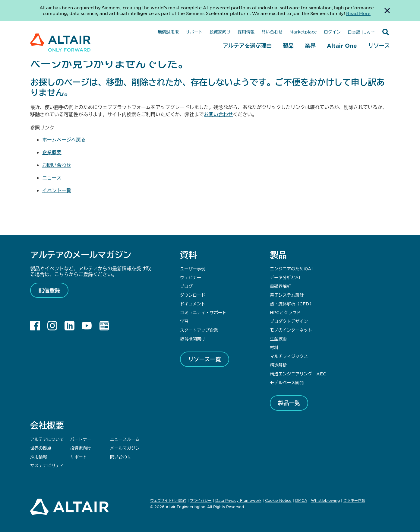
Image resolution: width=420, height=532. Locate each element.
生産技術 (278, 339)
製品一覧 (289, 403)
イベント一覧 (57, 190)
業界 (310, 46)
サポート (194, 32)
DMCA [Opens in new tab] (301, 500)
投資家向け (220, 32)
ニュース (52, 177)
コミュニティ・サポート (203, 312)
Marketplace (303, 32)
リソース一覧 (205, 359)
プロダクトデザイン (289, 321)
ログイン (332, 32)
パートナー (81, 439)
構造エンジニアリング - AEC (298, 374)
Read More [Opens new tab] (358, 13)
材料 (274, 347)
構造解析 (278, 365)
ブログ (186, 286)
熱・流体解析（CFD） (292, 304)
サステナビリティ (47, 465)
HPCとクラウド (285, 312)
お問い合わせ (218, 114)
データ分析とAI (285, 277)
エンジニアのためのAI (291, 269)
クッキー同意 (354, 501)
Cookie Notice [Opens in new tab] (278, 500)
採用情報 (246, 32)
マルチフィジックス (289, 356)
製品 (288, 46)
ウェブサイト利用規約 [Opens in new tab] (168, 500)
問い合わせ (272, 32)
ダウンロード (193, 295)
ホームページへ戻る (64, 139)
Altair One (342, 46)
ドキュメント (193, 304)
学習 (184, 321)
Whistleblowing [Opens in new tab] (325, 500)
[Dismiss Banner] (387, 11)
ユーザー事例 (193, 269)
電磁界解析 (280, 286)
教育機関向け (193, 339)
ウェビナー (191, 277)
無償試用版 (168, 32)
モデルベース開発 (287, 382)
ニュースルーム (125, 439)
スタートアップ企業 (199, 330)
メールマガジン (125, 448)
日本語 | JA (359, 32)
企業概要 (52, 152)
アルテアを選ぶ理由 (247, 46)
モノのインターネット (291, 330)
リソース (379, 46)
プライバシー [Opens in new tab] (201, 500)
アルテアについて (47, 439)
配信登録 (49, 290)
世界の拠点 (41, 448)
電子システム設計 (287, 295)
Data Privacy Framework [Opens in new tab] (238, 500)
